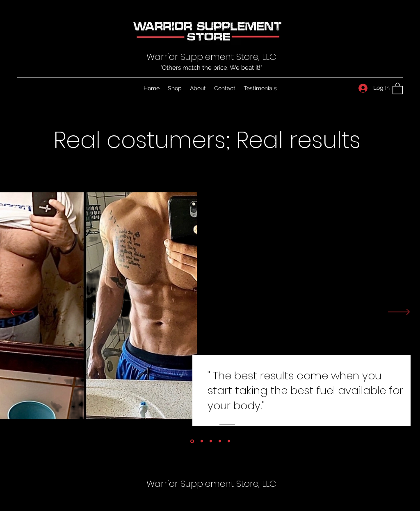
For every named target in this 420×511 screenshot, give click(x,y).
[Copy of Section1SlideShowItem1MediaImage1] (202, 441)
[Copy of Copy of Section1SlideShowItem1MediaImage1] (229, 441)
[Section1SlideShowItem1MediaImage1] (192, 441)
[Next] (399, 313)
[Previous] (21, 313)
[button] (398, 88)
